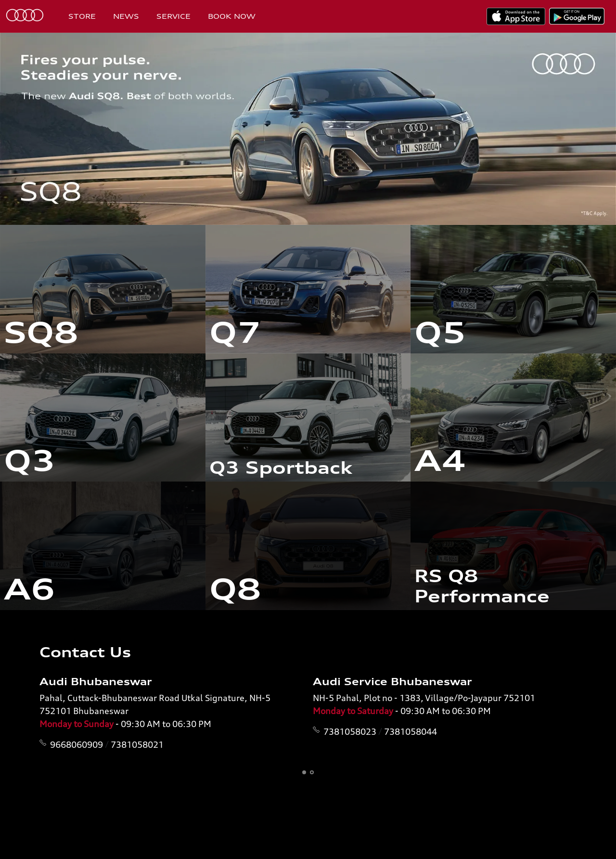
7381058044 (411, 731)
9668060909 (77, 744)
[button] (304, 772)
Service (173, 16)
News (126, 16)
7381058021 (137, 744)
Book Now (232, 16)
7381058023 (350, 731)
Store (82, 16)
